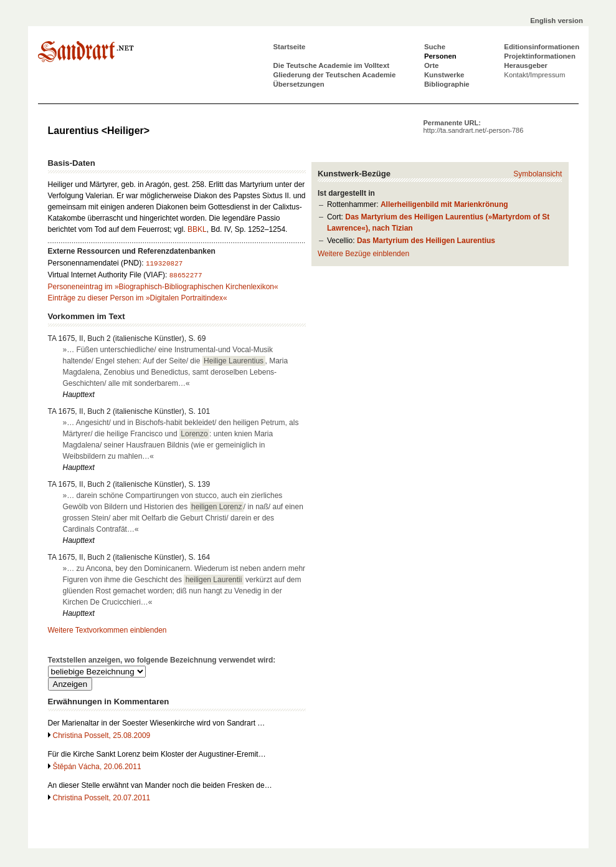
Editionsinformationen (542, 47)
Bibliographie (447, 84)
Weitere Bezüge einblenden (363, 254)
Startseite (290, 47)
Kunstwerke (444, 75)
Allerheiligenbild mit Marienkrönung (444, 204)
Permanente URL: (474, 127)
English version (557, 21)
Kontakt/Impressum (534, 75)
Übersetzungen (299, 84)
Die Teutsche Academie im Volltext (332, 65)
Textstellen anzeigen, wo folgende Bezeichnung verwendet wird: (162, 660)
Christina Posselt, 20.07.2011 (102, 798)
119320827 (164, 264)
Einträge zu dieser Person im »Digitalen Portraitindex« (138, 298)
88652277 (186, 275)
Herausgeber (526, 65)
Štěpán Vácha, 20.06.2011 (97, 767)
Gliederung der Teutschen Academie (335, 75)
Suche (435, 47)
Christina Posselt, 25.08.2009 (102, 735)
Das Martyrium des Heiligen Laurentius (426, 241)
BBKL (197, 229)
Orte (431, 65)
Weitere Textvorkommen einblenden (107, 630)
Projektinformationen (540, 56)
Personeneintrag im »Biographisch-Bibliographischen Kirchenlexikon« (163, 287)
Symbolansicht (538, 174)
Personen (440, 56)
